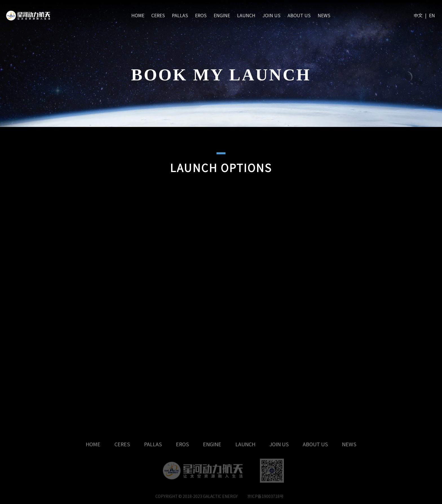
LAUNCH (246, 16)
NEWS (324, 16)
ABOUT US (299, 16)
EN (432, 16)
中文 (418, 16)
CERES (158, 16)
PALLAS (180, 16)
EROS (201, 16)
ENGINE (222, 16)
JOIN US (271, 16)
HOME (138, 16)
